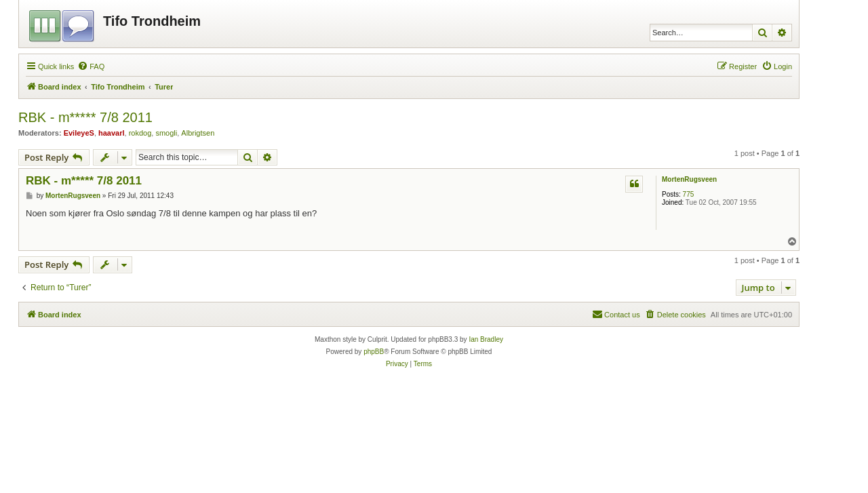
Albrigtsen (198, 133)
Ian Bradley (486, 339)
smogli (166, 133)
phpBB (374, 352)
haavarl (112, 133)
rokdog (140, 133)
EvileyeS (79, 133)
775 (689, 194)
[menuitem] (91, 66)
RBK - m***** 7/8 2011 (85, 117)
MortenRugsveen (689, 179)
